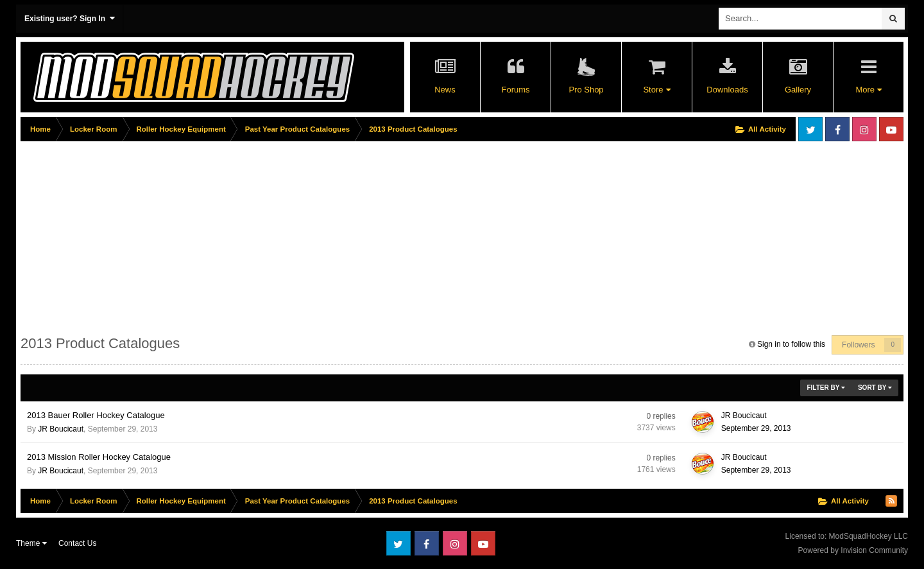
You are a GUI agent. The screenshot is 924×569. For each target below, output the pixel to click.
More (868, 90)
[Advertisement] (254, 236)
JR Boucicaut (61, 429)
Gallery (798, 90)
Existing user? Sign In (70, 18)
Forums (515, 90)
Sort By (875, 388)
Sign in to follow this (791, 344)
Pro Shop (586, 90)
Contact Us (77, 543)
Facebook (837, 129)
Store (656, 90)
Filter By (826, 388)
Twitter (810, 129)
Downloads (727, 90)
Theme (31, 543)
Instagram (864, 129)
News (445, 90)
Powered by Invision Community (853, 550)
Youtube (891, 129)
